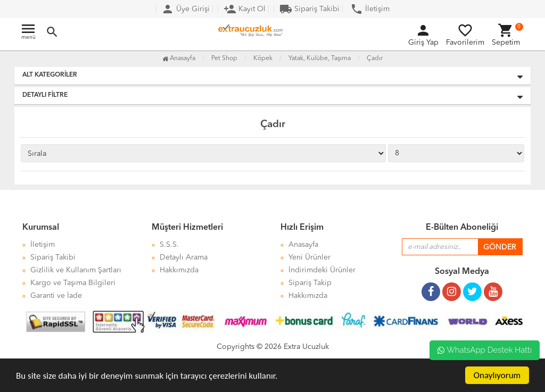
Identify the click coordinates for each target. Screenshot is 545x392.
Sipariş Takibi (309, 9)
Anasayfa (179, 59)
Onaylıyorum (497, 375)
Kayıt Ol (245, 9)
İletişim (370, 9)
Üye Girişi (185, 9)
